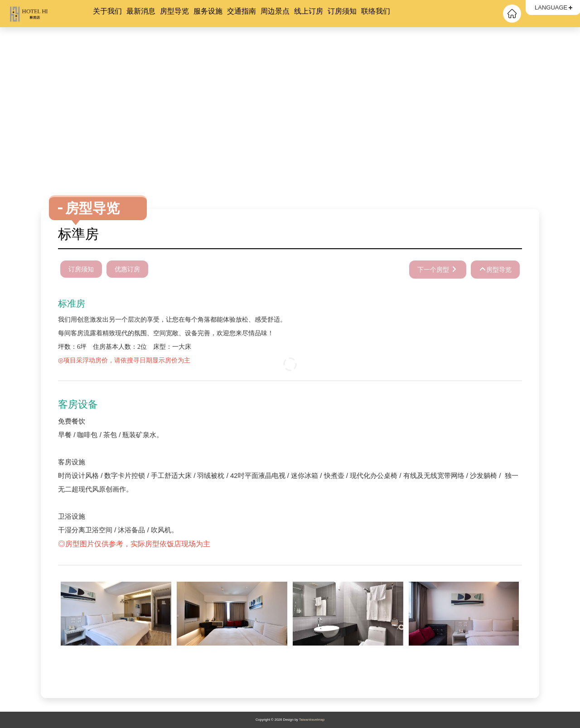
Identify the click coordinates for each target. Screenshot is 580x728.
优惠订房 (127, 269)
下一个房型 (434, 270)
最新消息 (141, 11)
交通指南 (242, 11)
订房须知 (342, 11)
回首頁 (512, 14)
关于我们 (107, 11)
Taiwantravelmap (312, 720)
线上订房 (309, 11)
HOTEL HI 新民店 (50, 14)
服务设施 (208, 11)
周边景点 (275, 11)
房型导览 (174, 11)
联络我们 (376, 11)
